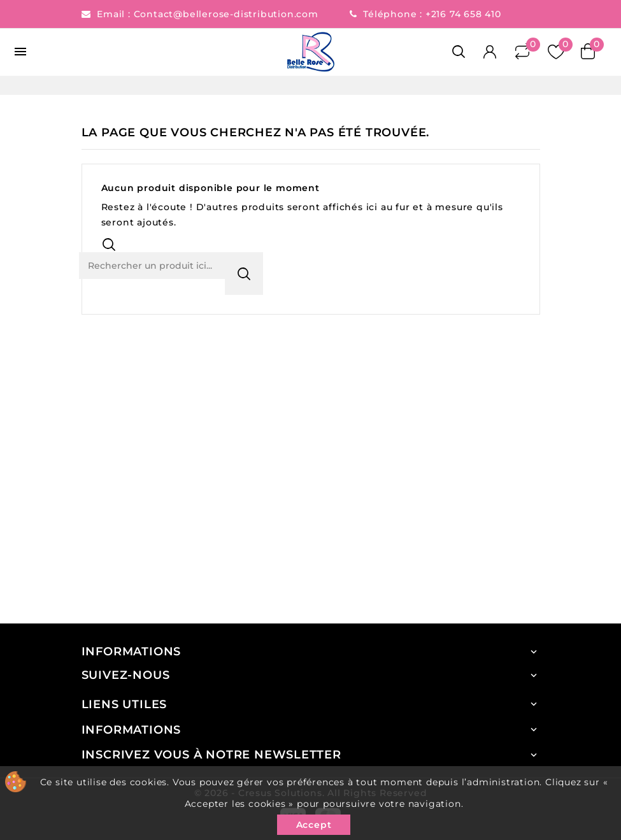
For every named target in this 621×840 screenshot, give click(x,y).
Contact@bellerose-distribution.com (228, 14)
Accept (314, 825)
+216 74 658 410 (463, 14)
